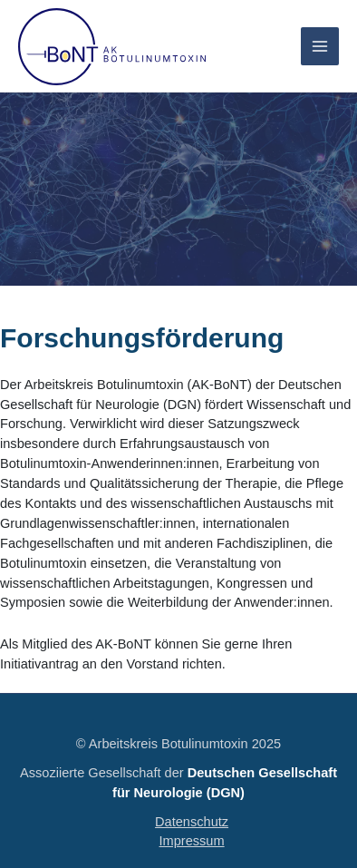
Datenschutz (192, 822)
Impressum (192, 841)
